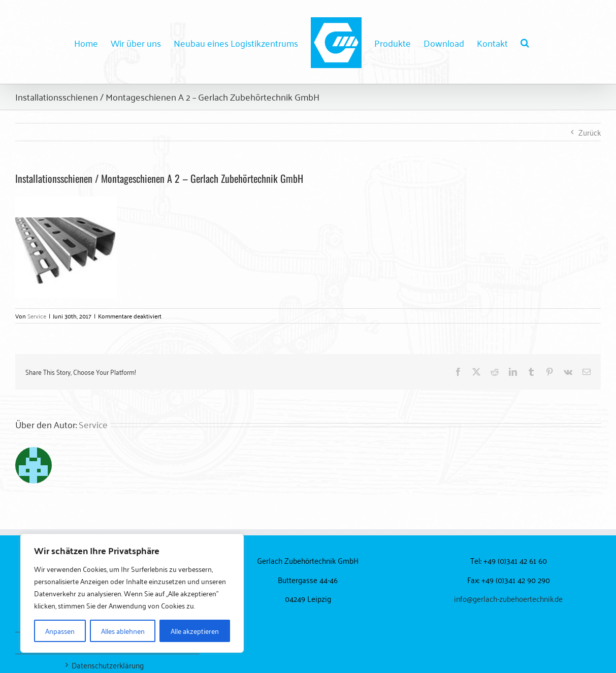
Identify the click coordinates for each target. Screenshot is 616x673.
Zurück (590, 132)
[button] (525, 42)
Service (37, 316)
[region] (132, 593)
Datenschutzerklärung (108, 665)
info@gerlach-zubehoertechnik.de (508, 598)
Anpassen (60, 631)
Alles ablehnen (123, 631)
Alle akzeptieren (195, 631)
